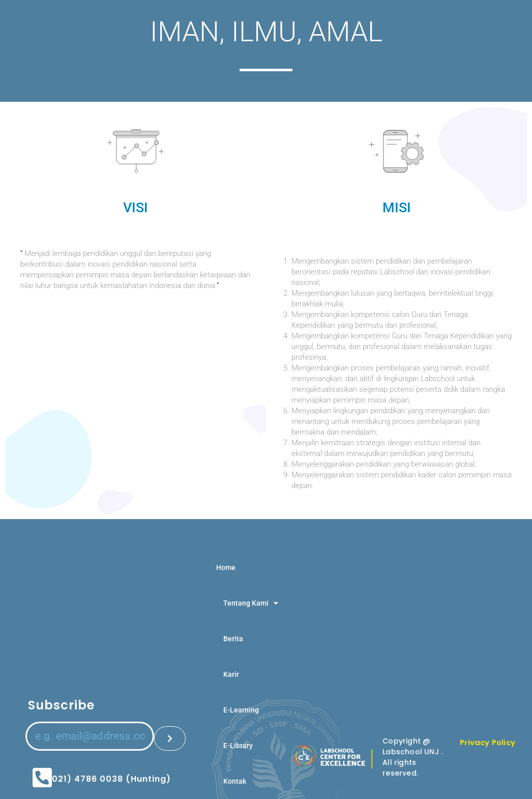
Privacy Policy (490, 742)
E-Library (238, 746)
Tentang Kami (251, 603)
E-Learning (241, 710)
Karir (231, 674)
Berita (233, 639)
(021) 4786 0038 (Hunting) (109, 772)
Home (226, 567)
